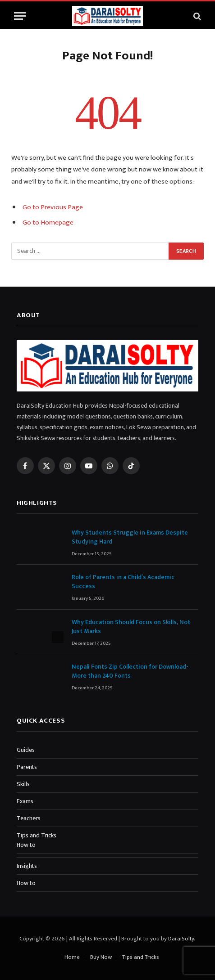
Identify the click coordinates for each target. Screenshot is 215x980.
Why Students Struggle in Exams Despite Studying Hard (130, 537)
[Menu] (20, 16)
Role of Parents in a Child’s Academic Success (123, 582)
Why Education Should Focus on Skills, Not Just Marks (131, 627)
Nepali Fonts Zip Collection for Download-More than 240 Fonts (130, 671)
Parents (27, 767)
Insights (27, 866)
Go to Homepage (48, 223)
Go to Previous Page (53, 207)
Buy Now (101, 957)
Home (72, 957)
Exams (25, 801)
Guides (26, 750)
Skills (23, 784)
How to (26, 845)
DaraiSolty (181, 939)
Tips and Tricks (37, 835)
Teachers (29, 818)
